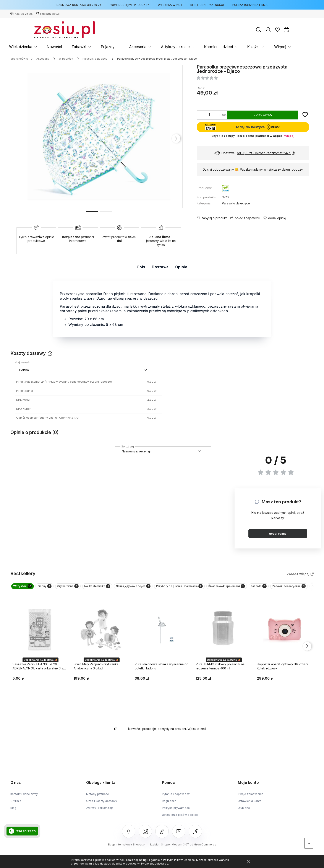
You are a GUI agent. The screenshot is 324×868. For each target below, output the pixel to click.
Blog (13, 812)
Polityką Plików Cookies (179, 860)
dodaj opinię (278, 534)
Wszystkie (27, 588)
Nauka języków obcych (180, 588)
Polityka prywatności (176, 812)
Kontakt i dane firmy (24, 798)
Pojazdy (110, 47)
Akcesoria (134, 47)
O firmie (16, 805)
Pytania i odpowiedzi (176, 798)
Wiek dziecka (43, 47)
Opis (141, 267)
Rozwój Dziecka (254, 47)
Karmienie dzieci (198, 47)
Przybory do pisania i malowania (240, 588)
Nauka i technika (131, 588)
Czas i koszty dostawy (102, 805)
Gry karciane (91, 588)
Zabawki (88, 47)
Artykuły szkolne (164, 47)
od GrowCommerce (203, 849)
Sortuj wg (128, 446)
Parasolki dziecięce (236, 203)
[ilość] (209, 115)
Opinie (181, 267)
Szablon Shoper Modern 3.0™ (169, 849)
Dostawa (160, 267)
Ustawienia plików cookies (180, 819)
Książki (226, 47)
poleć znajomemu (247, 218)
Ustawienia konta (250, 805)
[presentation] (176, 139)
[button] (92, 211)
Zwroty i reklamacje (100, 812)
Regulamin (169, 805)
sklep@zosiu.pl (50, 14)
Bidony (58, 588)
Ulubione (244, 812)
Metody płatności (98, 798)
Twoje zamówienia (251, 798)
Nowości (70, 47)
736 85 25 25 (24, 14)
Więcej (281, 47)
